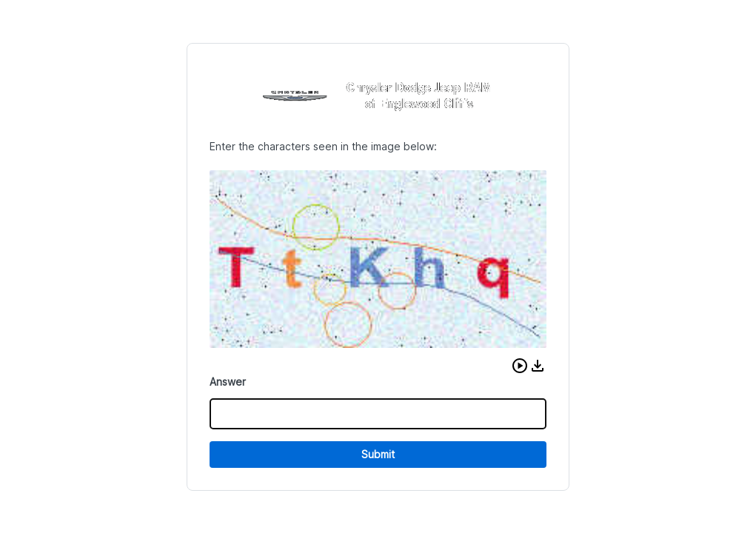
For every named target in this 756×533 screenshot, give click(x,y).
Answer (228, 382)
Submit (378, 454)
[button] (520, 366)
